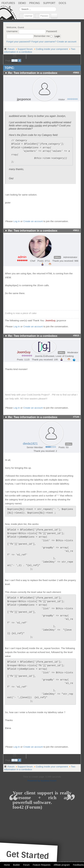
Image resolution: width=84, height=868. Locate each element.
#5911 (76, 230)
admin (22, 257)
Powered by (34, 781)
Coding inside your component (52, 49)
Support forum (25, 49)
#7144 (76, 417)
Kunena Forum (49, 781)
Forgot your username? (44, 42)
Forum (11, 49)
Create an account (67, 42)
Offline (57, 257)
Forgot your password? (19, 42)
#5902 (76, 73)
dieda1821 (30, 444)
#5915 (76, 336)
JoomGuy (50, 320)
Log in (17, 221)
